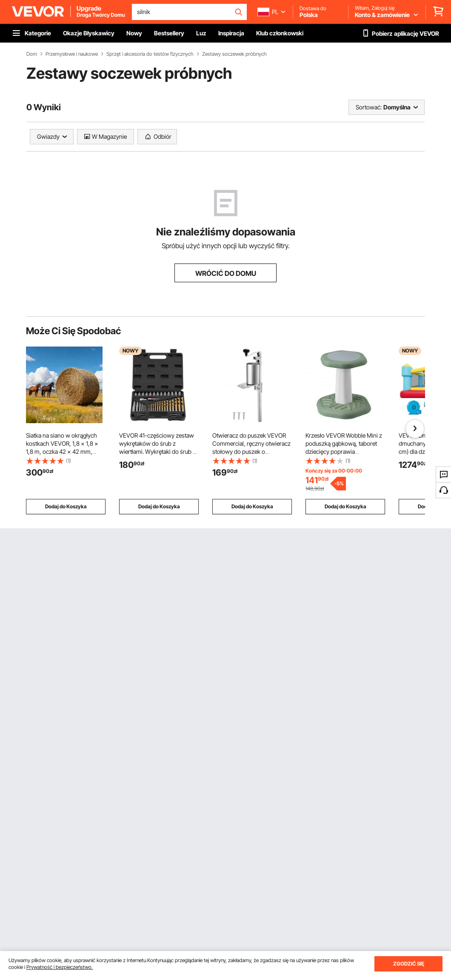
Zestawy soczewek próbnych (234, 54)
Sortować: (369, 107)
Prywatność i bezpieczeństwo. (60, 967)
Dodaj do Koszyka (66, 506)
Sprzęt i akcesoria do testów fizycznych (150, 54)
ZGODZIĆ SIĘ (409, 964)
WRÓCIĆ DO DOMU (226, 273)
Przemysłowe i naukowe (72, 54)
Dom (32, 54)
